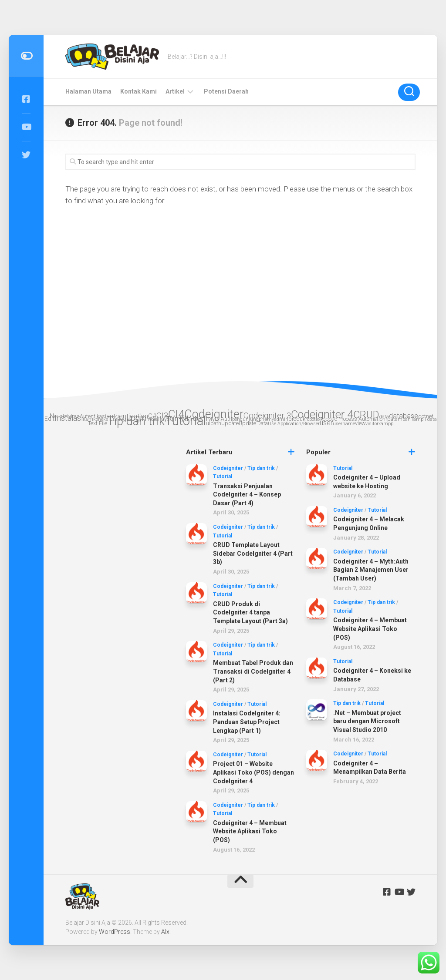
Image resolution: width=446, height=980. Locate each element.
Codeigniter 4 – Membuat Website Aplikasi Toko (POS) (250, 831)
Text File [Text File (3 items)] (98, 423)
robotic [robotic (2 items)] (312, 419)
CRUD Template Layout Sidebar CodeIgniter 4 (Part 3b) (253, 553)
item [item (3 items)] (88, 419)
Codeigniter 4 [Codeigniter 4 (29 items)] (322, 414)
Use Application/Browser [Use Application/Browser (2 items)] (294, 424)
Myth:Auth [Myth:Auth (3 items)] (220, 419)
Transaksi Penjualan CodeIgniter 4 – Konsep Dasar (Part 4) (247, 495)
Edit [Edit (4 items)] (49, 419)
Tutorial (223, 477)
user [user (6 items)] (326, 423)
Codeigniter (228, 468)
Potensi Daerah (226, 91)
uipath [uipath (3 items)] (214, 423)
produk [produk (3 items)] (297, 419)
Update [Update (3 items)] (230, 423)
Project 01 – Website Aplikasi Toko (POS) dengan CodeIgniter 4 (253, 772)
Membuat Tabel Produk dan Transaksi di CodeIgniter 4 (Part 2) (253, 671)
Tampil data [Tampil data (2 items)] (424, 419)
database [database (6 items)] (404, 416)
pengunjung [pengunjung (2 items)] (245, 419)
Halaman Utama (88, 91)
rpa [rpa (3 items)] (389, 419)
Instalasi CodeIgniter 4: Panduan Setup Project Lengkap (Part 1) (247, 722)
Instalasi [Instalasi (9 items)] (69, 418)
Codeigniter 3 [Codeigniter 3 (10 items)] (267, 416)
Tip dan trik (261, 468)
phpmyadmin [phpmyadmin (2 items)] (274, 419)
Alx (165, 932)
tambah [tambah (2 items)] (402, 419)
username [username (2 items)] (344, 424)
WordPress (115, 932)
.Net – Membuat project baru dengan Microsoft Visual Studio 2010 (367, 721)
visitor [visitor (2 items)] (372, 424)
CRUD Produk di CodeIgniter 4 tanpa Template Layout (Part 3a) (250, 612)
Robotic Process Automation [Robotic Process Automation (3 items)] (352, 419)
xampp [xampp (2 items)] (386, 424)
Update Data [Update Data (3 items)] (253, 423)
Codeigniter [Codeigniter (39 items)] (214, 414)
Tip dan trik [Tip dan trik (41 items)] (136, 421)
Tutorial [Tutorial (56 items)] (185, 421)
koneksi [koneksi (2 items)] (101, 419)
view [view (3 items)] (360, 423)
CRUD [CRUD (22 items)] (366, 415)
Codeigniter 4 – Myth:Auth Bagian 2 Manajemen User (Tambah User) (371, 570)
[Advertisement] (120, 577)
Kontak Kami (139, 91)
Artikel (175, 91)
